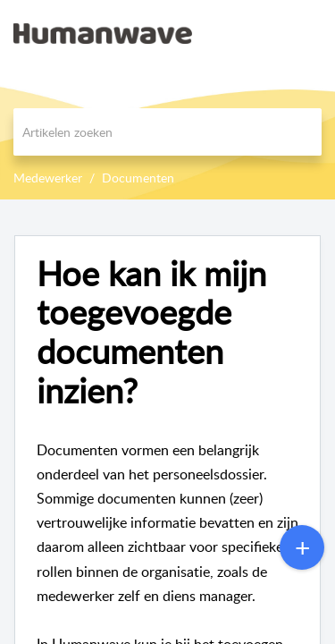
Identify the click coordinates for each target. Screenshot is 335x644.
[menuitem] (275, 33)
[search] (167, 132)
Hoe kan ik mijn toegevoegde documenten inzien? (151, 332)
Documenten (138, 178)
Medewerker (48, 178)
